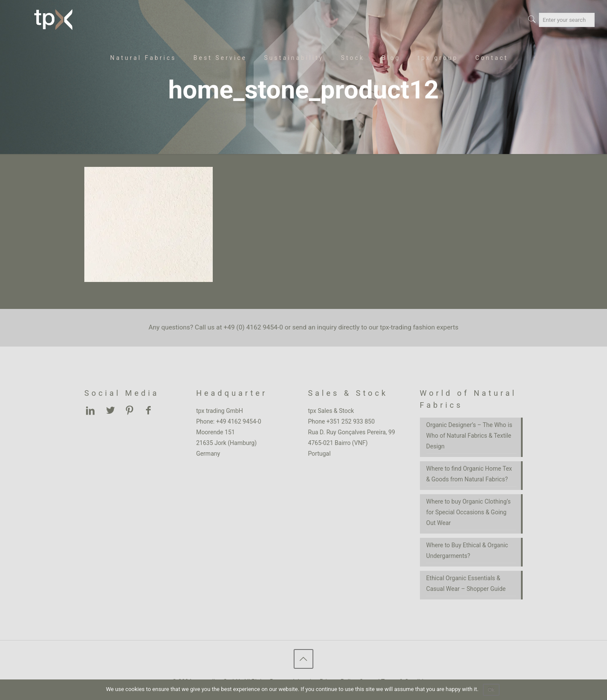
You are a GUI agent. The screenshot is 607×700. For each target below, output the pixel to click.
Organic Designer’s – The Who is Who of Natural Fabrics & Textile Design (469, 436)
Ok (491, 690)
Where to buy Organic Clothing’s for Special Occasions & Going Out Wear (469, 512)
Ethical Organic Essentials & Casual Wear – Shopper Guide (466, 583)
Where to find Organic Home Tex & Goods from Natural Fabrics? (469, 474)
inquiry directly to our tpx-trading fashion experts (388, 327)
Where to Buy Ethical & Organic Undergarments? (467, 550)
